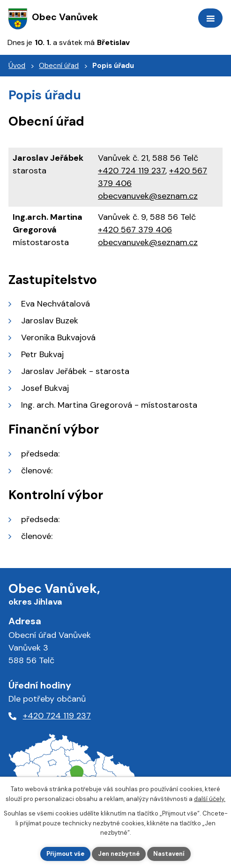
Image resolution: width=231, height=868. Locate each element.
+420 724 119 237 (132, 171)
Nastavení (169, 854)
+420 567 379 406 (135, 230)
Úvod (17, 66)
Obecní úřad (59, 66)
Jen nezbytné (119, 854)
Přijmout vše (65, 854)
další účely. (210, 799)
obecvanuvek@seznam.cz (148, 196)
